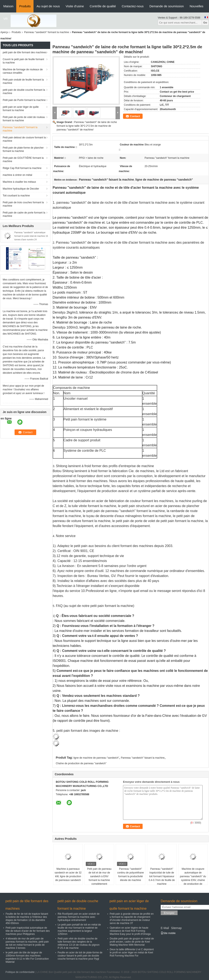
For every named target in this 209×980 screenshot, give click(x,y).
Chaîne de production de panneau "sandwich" (81, 763)
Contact (135, 116)
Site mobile (168, 933)
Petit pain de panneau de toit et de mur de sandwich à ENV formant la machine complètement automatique (99, 878)
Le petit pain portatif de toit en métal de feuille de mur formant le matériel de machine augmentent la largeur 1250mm (79, 929)
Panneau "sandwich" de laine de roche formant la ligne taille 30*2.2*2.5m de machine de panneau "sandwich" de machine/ (87, 126)
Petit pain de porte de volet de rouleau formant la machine (24, 119)
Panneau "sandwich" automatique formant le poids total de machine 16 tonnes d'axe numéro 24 (31, 236)
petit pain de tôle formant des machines (24, 52)
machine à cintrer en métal (17, 175)
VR (6, 19)
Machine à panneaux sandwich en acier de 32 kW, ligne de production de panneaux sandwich (68, 875)
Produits (25, 6)
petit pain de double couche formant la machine (24, 92)
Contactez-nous (133, 6)
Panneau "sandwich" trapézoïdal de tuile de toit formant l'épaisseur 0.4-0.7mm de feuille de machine (162, 876)
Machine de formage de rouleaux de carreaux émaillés (23, 71)
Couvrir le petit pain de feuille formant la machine (23, 61)
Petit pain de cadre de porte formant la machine (24, 214)
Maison (8, 6)
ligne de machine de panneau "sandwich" (96, 758)
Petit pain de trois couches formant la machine (23, 204)
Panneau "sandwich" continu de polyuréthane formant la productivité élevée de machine (131, 875)
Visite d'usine (75, 6)
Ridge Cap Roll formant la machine (22, 168)
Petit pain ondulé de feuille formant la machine (23, 81)
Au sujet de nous (48, 6)
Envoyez (169, 913)
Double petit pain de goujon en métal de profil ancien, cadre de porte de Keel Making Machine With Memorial (132, 942)
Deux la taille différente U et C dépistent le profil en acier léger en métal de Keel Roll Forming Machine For (132, 953)
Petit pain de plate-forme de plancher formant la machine (23, 149)
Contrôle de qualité (103, 6)
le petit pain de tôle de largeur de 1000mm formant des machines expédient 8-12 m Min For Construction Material (27, 957)
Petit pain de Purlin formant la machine (24, 100)
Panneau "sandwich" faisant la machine (143, 758)
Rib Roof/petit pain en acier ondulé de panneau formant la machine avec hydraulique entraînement (79, 917)
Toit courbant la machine (16, 196)
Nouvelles (197, 6)
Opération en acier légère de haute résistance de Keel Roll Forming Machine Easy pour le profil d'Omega (130, 931)
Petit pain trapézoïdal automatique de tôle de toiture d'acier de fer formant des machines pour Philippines (28, 931)
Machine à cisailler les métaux (19, 182)
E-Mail (165, 928)
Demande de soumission (167, 6)
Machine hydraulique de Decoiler (21, 189)
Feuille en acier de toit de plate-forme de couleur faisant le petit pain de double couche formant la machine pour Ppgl (80, 956)
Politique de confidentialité (20, 972)
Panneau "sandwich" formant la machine (47, 32)
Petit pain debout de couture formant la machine (24, 139)
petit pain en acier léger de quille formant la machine (21, 109)
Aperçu (4, 32)
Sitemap (176, 928)
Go (205, 23)
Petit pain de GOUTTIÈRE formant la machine (23, 160)
